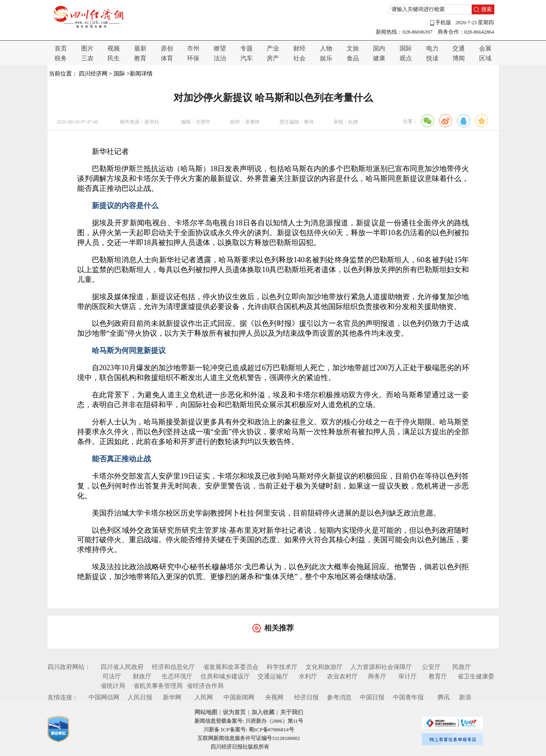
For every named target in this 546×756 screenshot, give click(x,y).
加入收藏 (263, 712)
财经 (299, 48)
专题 (247, 48)
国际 (406, 48)
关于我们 (292, 712)
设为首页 (234, 712)
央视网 (274, 697)
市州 (193, 48)
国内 (379, 48)
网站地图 (206, 712)
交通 (459, 48)
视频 (114, 48)
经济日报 (306, 697)
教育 (140, 58)
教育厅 (438, 676)
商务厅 (377, 676)
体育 (167, 58)
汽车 (247, 58)
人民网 (204, 697)
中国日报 (372, 697)
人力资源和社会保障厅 (381, 667)
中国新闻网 (239, 697)
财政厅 (142, 676)
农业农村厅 (342, 676)
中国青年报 (408, 697)
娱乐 (326, 58)
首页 (61, 48)
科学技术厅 (282, 667)
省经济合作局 (205, 686)
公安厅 (431, 667)
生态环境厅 (177, 676)
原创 (167, 48)
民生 (114, 58)
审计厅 (408, 676)
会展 (485, 48)
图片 (87, 48)
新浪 (465, 697)
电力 (432, 48)
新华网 (172, 697)
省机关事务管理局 (158, 686)
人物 (326, 48)
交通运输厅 (273, 676)
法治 (220, 58)
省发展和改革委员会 (231, 667)
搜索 (487, 9)
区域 (485, 58)
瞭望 (220, 48)
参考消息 (339, 697)
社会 (299, 58)
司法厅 (112, 676)
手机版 (440, 23)
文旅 (353, 48)
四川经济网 (93, 74)
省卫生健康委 (476, 676)
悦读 (432, 58)
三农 (87, 58)
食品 (353, 58)
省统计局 (113, 686)
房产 (273, 58)
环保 (193, 58)
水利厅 (308, 676)
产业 (273, 48)
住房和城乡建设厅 (225, 676)
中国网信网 (104, 697)
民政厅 (462, 667)
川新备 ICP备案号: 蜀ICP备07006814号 (249, 730)
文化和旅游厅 (324, 667)
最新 (140, 48)
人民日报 (140, 697)
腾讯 (443, 697)
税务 (61, 58)
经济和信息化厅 (173, 667)
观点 (406, 58)
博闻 (459, 58)
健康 (379, 58)
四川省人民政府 (122, 667)
